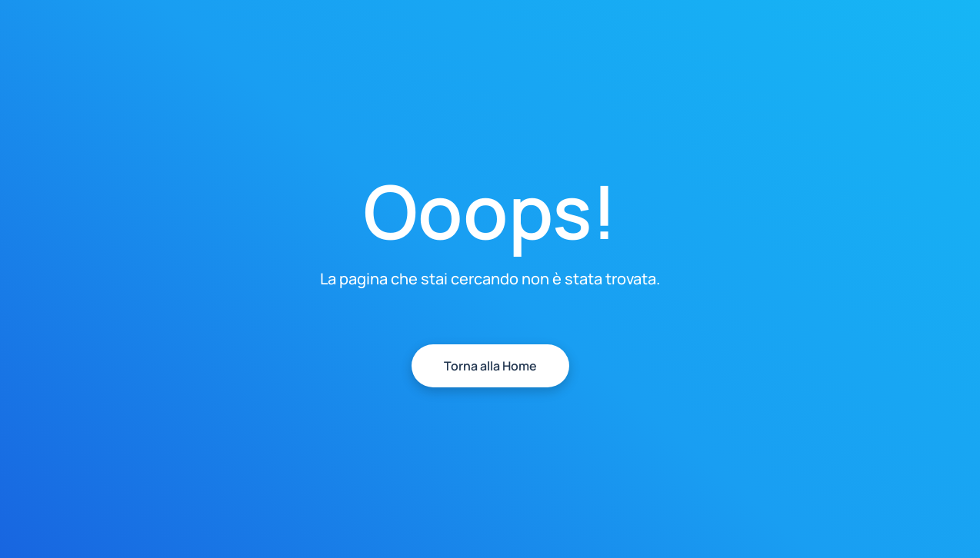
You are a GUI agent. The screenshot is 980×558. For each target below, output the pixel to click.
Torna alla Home (490, 366)
